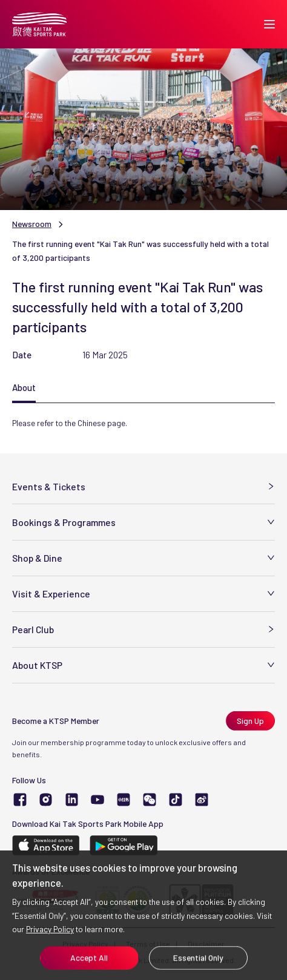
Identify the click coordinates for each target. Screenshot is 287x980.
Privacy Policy (50, 929)
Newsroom (32, 224)
